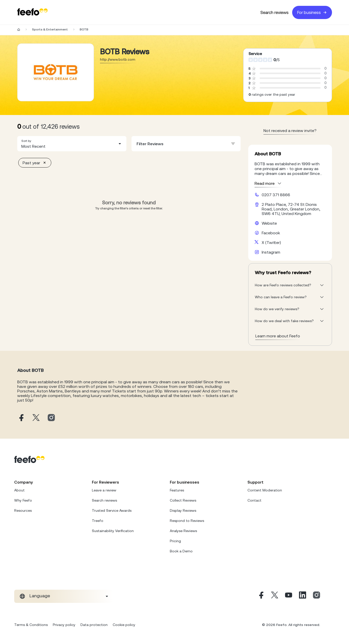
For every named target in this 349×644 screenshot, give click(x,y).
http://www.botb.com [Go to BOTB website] (118, 59)
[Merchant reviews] (56, 72)
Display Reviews (183, 510)
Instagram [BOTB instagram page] (271, 252)
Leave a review (104, 490)
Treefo (98, 521)
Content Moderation (265, 490)
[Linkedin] (303, 596)
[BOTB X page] (36, 418)
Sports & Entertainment (50, 29)
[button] (72, 144)
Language (40, 596)
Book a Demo (181, 551)
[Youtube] (289, 596)
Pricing (175, 541)
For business (312, 12)
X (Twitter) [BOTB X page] (271, 242)
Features (177, 490)
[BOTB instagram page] (51, 418)
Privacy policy (64, 625)
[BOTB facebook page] (21, 418)
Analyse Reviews (183, 531)
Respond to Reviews (187, 521)
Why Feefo (23, 500)
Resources (23, 510)
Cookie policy (124, 625)
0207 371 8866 (276, 195)
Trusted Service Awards (112, 510)
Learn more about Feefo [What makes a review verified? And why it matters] (278, 336)
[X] (275, 596)
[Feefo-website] (32, 12)
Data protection (94, 625)
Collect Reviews (183, 500)
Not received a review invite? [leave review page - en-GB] (290, 130)
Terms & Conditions (31, 625)
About (19, 490)
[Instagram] (317, 596)
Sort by (26, 141)
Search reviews (275, 12)
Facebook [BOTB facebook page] (271, 233)
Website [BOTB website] (269, 223)
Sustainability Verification (113, 531)
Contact (254, 500)
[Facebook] (261, 596)
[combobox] (72, 144)
